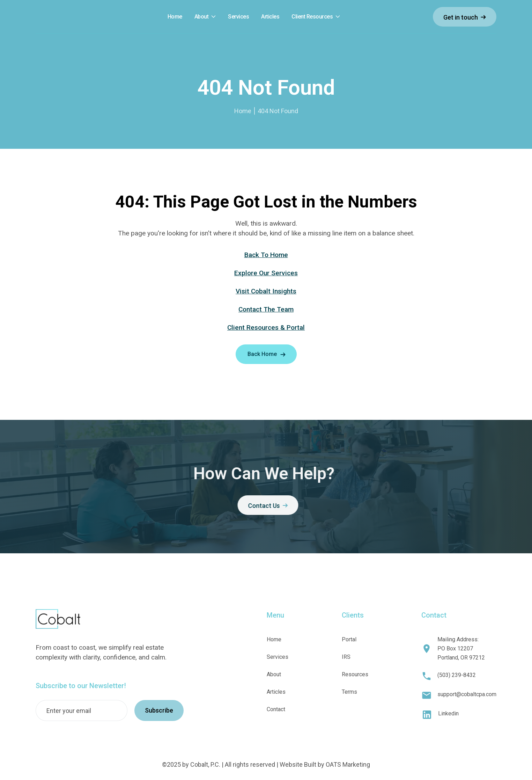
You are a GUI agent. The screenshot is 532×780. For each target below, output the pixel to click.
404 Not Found (278, 111)
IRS (346, 657)
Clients (353, 615)
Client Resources (312, 17)
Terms (349, 692)
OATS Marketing (348, 764)
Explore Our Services (266, 273)
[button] (205, 17)
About (202, 17)
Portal (349, 639)
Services (278, 657)
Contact (276, 709)
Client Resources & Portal (266, 327)
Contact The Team (266, 309)
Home (243, 111)
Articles (276, 692)
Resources (355, 674)
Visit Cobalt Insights (266, 291)
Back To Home (266, 255)
